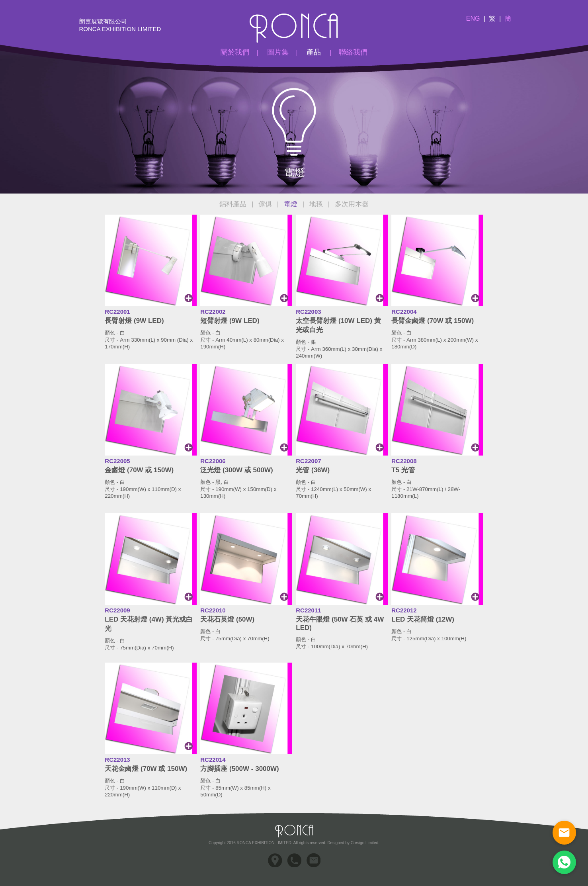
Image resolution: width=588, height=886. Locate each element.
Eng (473, 19)
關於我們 (235, 52)
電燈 (291, 204)
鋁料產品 (233, 204)
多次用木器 (352, 204)
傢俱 (265, 204)
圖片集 (278, 52)
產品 (314, 52)
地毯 (316, 204)
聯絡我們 (353, 52)
